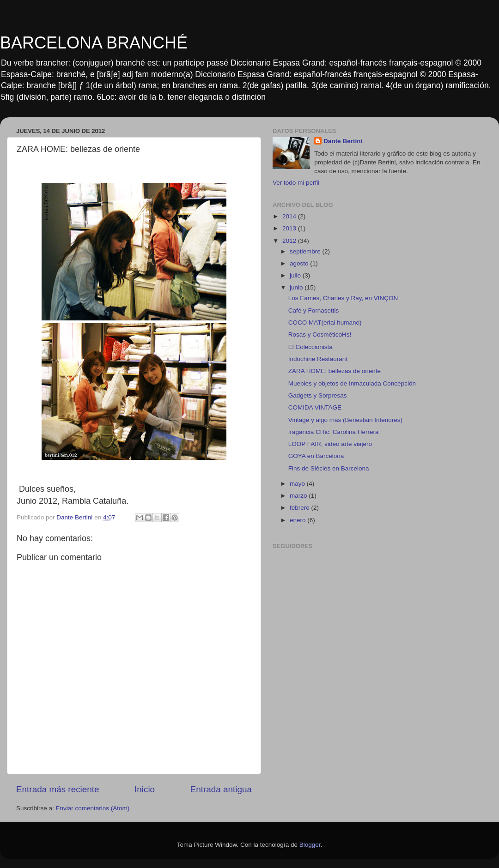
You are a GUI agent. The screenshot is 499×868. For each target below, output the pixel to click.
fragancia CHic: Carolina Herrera (334, 432)
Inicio (145, 789)
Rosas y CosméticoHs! (320, 335)
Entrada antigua (221, 789)
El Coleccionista (310, 347)
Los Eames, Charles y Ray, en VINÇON (343, 298)
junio (297, 287)
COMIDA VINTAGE (315, 407)
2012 (290, 241)
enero (298, 520)
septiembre (306, 251)
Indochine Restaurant (318, 359)
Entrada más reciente (58, 789)
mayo (298, 484)
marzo (299, 496)
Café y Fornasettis (314, 310)
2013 (290, 228)
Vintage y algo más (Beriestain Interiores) (345, 420)
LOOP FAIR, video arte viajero (330, 444)
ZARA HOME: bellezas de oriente (335, 371)
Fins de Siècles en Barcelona (329, 468)
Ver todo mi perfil (296, 183)
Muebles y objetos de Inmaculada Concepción (352, 383)
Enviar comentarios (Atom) (93, 808)
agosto (300, 263)
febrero (301, 508)
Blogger (310, 845)
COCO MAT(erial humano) (325, 322)
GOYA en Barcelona (316, 456)
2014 (290, 216)
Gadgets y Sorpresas (318, 395)
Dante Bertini (343, 141)
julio (296, 275)
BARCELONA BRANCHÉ (94, 43)
